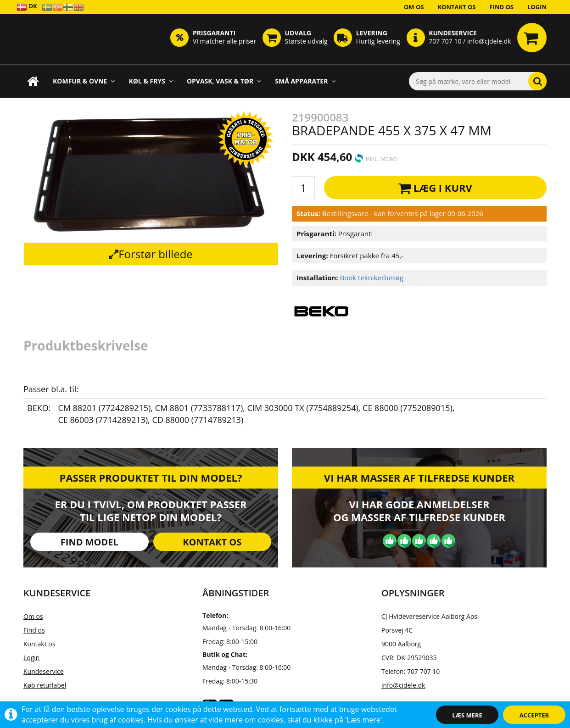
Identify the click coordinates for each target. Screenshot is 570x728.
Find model (89, 542)
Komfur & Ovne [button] (84, 81)
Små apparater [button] (305, 81)
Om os (414, 7)
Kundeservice (44, 671)
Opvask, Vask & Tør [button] (224, 81)
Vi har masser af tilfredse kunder (419, 478)
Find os (502, 7)
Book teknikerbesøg (372, 278)
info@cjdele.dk (403, 685)
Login (537, 7)
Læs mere (467, 715)
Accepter (534, 715)
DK (27, 7)
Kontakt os (456, 7)
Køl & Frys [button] (151, 81)
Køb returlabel (45, 685)
